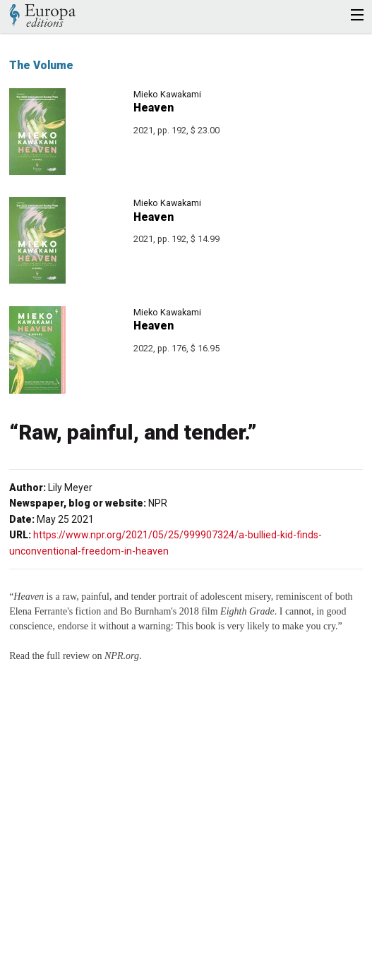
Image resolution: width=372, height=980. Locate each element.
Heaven (154, 108)
